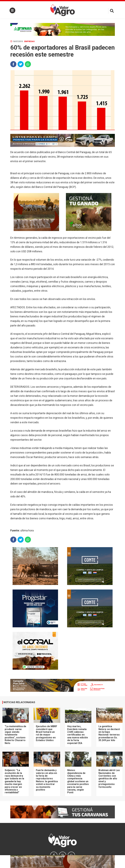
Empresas (29, 41)
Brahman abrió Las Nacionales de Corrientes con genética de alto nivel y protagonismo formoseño (109, 779)
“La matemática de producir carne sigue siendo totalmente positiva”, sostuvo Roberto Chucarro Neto (15, 735)
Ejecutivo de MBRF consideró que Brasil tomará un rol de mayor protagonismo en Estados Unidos (47, 733)
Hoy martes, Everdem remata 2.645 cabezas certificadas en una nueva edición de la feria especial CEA (78, 735)
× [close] (112, 857)
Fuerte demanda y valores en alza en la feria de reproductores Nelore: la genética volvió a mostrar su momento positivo (47, 780)
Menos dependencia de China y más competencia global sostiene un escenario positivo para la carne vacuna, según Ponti (78, 781)
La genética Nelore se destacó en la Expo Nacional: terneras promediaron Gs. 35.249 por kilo (109, 733)
